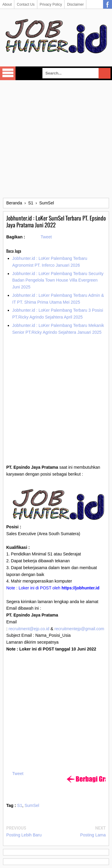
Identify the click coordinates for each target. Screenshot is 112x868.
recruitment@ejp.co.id (29, 629)
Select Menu (8, 73)
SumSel (32, 805)
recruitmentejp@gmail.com (79, 629)
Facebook (108, 4)
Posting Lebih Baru (24, 835)
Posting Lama (93, 835)
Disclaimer (75, 4)
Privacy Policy (51, 4)
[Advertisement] (56, 139)
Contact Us (26, 4)
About (7, 4)
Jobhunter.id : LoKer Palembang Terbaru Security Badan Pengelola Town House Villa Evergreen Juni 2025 (58, 280)
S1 (20, 805)
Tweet (46, 237)
